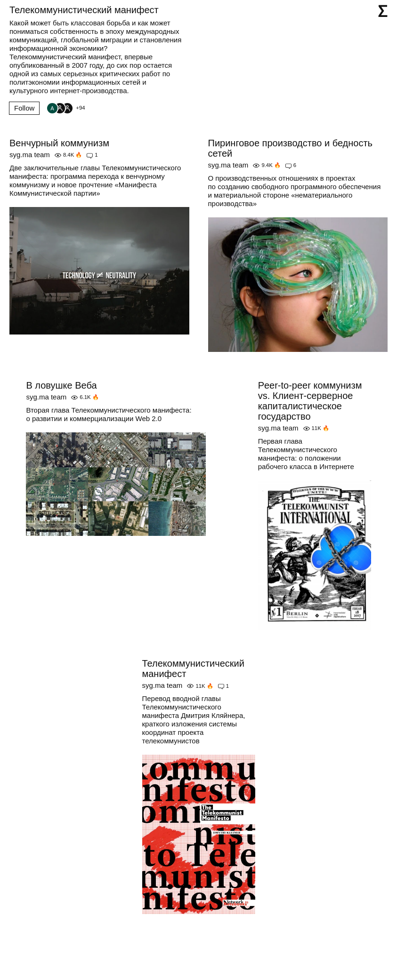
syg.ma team (30, 155)
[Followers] (65, 108)
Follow (24, 108)
